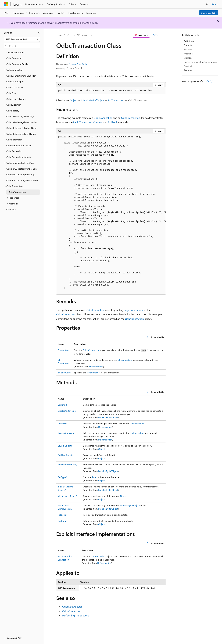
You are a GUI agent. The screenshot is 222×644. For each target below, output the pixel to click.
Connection (63, 350)
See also (188, 70)
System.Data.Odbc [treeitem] (15, 52)
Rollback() (62, 515)
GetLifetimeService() (67, 464)
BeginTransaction (83, 122)
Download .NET (209, 13)
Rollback (113, 122)
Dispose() (62, 424)
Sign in (215, 4)
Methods (188, 58)
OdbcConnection (103, 118)
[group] (111, 214)
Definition (189, 41)
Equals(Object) (65, 446)
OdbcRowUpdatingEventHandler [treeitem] (22, 180)
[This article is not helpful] (211, 81)
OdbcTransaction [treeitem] (17, 192)
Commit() (62, 405)
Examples (188, 45)
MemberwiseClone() (67, 496)
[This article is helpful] (208, 81)
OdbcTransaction (131, 118)
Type (94, 477)
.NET (70, 35)
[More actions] (163, 35)
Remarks (188, 49)
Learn (60, 35)
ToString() (62, 521)
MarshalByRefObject (93, 100)
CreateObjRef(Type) (67, 411)
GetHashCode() (65, 455)
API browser (83, 35)
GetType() (62, 477)
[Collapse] (39, 33)
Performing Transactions (76, 615)
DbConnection (125, 360)
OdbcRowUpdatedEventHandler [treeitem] (22, 169)
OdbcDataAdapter (72, 606)
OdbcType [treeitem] (11, 209)
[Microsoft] (6, 4)
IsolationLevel (64, 373)
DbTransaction (116, 100)
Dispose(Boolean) (66, 433)
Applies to (188, 66)
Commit (98, 122)
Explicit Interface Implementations (200, 62)
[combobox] (22, 39)
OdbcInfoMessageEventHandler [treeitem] (22, 122)
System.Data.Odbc (78, 64)
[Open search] (207, 4)
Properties (189, 54)
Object (74, 100)
